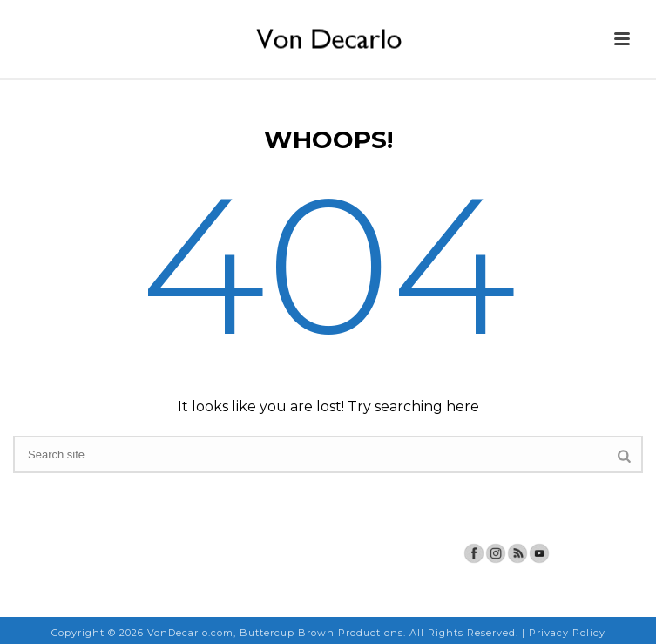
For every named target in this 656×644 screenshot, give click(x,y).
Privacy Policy (567, 633)
